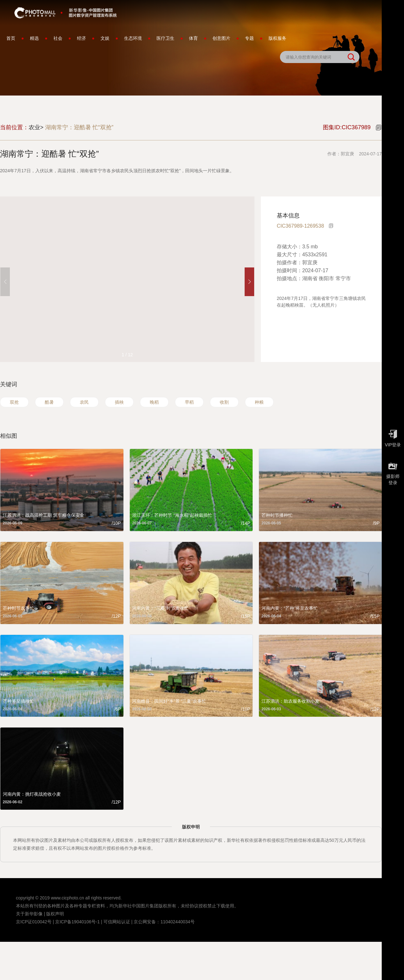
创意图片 (221, 38)
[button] (249, 282)
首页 (11, 38)
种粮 (259, 402)
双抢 (14, 402)
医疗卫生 (165, 38)
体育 (193, 38)
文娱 (105, 38)
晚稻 (154, 402)
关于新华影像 (29, 914)
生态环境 (133, 38)
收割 (224, 402)
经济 (81, 38)
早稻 (189, 402)
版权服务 (277, 38)
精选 (34, 38)
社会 (58, 38)
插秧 (119, 402)
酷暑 (49, 402)
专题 (249, 38)
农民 (84, 402)
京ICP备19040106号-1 (77, 922)
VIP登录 (393, 437)
